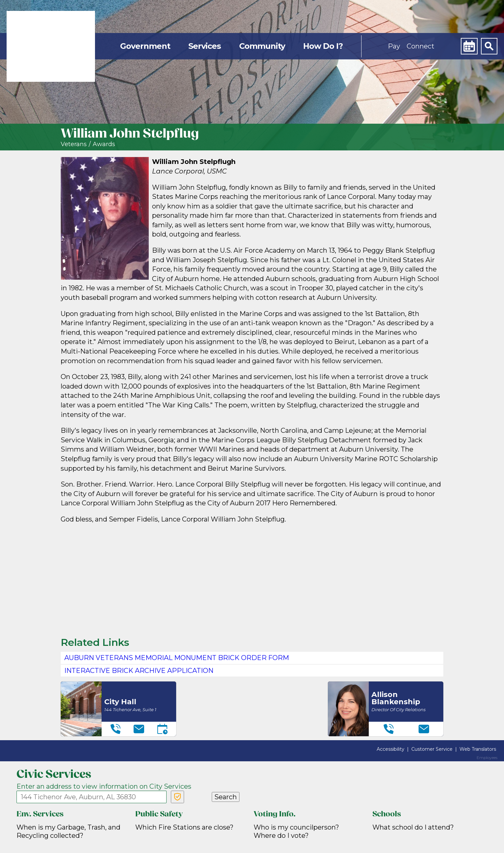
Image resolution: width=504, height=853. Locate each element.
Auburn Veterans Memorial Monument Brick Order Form (177, 658)
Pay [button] (394, 46)
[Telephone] (115, 729)
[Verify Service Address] (177, 797)
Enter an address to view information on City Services (104, 786)
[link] (51, 46)
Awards (104, 144)
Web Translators (478, 749)
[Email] (139, 729)
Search (226, 797)
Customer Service (432, 749)
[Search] (489, 46)
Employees (487, 758)
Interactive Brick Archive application (139, 671)
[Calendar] (469, 46)
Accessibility (391, 749)
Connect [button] (421, 46)
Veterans (74, 144)
